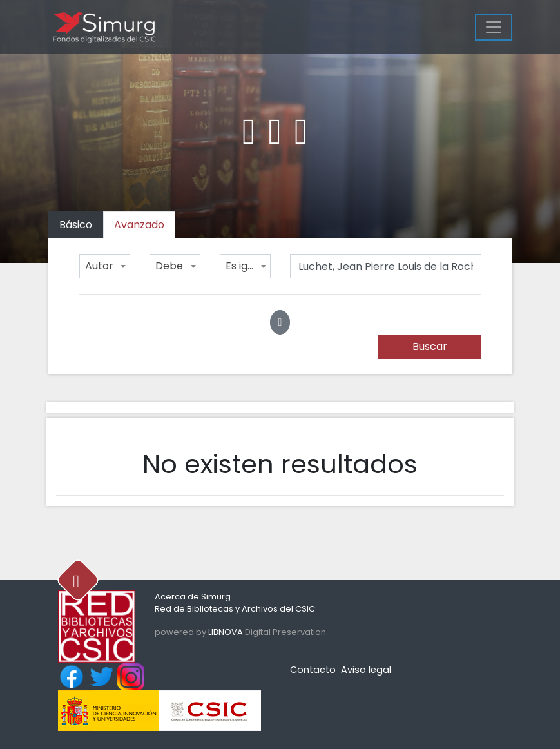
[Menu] (494, 27)
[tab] (139, 225)
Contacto (313, 670)
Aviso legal (366, 670)
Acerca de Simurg (193, 597)
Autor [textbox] (99, 266)
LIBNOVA (226, 632)
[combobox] (105, 266)
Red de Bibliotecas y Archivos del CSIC (235, 609)
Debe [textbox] (169, 266)
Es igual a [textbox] (248, 266)
